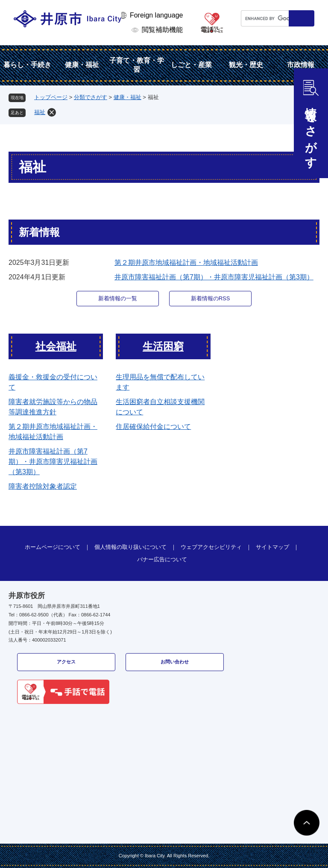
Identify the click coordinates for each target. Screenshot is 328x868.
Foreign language (157, 15)
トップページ (51, 97)
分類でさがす (91, 97)
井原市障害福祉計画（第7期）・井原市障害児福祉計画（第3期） (214, 277)
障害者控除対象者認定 (43, 486)
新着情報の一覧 (118, 298)
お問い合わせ (175, 662)
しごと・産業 (191, 65)
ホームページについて (53, 547)
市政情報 (301, 65)
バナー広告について (162, 559)
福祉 (40, 112)
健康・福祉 (82, 65)
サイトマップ (272, 547)
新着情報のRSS (211, 298)
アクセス (66, 662)
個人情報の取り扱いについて (130, 547)
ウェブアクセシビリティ (211, 547)
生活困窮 (163, 346)
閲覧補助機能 (162, 30)
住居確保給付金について (153, 427)
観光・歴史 (246, 65)
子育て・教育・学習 (137, 65)
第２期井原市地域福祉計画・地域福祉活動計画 (186, 262)
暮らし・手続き (27, 65)
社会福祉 (56, 346)
